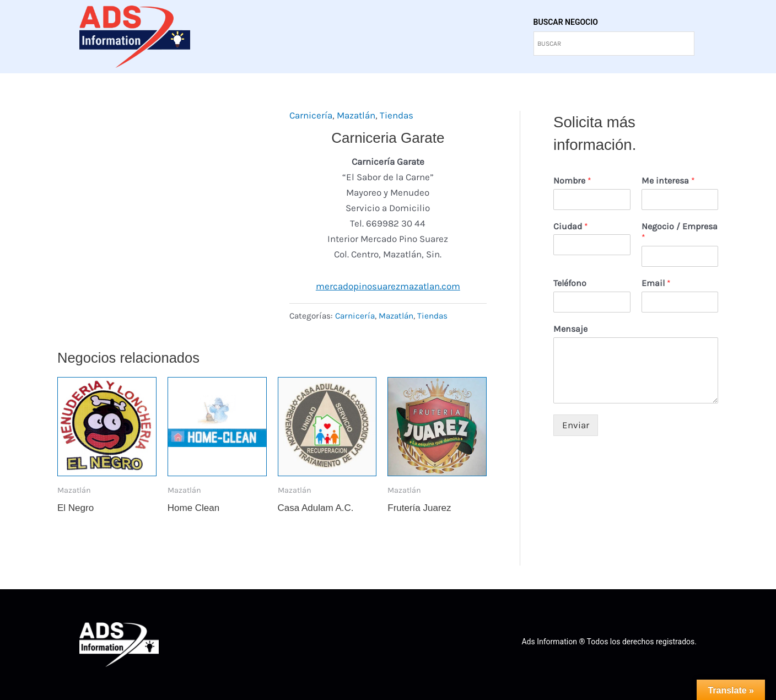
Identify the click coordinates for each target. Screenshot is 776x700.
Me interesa (668, 181)
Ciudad (571, 226)
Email (656, 283)
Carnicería (311, 115)
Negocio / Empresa (680, 232)
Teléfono (570, 283)
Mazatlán (356, 115)
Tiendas (397, 115)
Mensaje (570, 329)
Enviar (576, 425)
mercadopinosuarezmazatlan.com (388, 286)
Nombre (572, 181)
